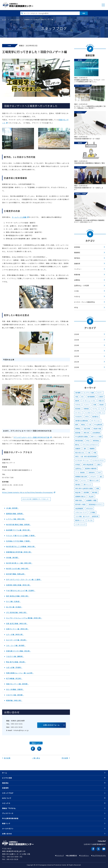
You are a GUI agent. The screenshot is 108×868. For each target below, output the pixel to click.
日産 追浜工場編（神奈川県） (17, 623)
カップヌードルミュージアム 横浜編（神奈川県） (24, 618)
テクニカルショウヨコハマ (90, 445)
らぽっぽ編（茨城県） (14, 667)
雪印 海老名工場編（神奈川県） (18, 596)
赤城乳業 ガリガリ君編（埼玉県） (19, 651)
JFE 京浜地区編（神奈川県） (17, 612)
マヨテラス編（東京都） (15, 695)
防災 (77, 480)
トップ (4, 19)
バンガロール (89, 413)
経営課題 (86, 492)
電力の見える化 (80, 453)
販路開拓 (77, 252)
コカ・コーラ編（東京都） (16, 645)
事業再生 (78, 429)
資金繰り (102, 405)
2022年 (77, 356)
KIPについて (7, 798)
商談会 (83, 425)
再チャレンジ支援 (96, 436)
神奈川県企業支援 (88, 464)
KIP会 (76, 307)
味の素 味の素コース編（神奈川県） (19, 563)
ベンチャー (78, 269)
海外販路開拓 (91, 397)
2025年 (77, 340)
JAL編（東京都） (12, 508)
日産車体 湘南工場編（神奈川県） (19, 585)
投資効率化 (92, 472)
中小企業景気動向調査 (10, 818)
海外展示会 (95, 417)
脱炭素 (77, 401)
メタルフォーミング (81, 512)
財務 (95, 405)
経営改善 (78, 433)
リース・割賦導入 (80, 472)
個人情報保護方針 (72, 855)
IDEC (83, 397)
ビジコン (84, 480)
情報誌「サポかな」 (9, 808)
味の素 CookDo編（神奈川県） (18, 569)
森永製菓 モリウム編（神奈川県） (19, 530)
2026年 (77, 334)
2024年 (77, 345)
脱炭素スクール (80, 520)
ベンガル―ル (100, 413)
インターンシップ (80, 524)
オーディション (96, 421)
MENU (103, 5)
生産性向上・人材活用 (82, 285)
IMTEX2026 (89, 508)
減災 (101, 476)
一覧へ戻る (36, 758)
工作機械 (93, 512)
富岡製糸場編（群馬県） (15, 514)
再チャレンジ (88, 484)
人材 (90, 425)
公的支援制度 (96, 433)
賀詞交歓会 (96, 441)
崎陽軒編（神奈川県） (14, 700)
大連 (89, 453)
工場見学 (101, 397)
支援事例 (5, 788)
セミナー (100, 393)
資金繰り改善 (97, 429)
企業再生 (77, 280)
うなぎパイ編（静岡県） (15, 656)
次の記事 (66, 758)
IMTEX (87, 417)
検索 (84, 13)
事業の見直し (79, 500)
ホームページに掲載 (19, 217)
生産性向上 (78, 468)
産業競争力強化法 (80, 496)
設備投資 (77, 264)
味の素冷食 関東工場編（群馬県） (19, 524)
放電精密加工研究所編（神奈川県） (19, 552)
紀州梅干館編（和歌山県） (16, 574)
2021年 (77, 362)
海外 (85, 448)
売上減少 (91, 496)
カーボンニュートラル (89, 401)
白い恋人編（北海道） (14, 607)
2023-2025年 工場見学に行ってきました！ (36, 499)
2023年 (77, 351)
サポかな (77, 297)
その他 (76, 291)
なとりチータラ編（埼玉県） (17, 640)
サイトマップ (60, 855)
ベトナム (95, 409)
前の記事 (6, 758)
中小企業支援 (98, 425)
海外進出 (77, 258)
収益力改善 (87, 429)
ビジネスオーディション (82, 460)
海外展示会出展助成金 (82, 421)
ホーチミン (78, 413)
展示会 (77, 445)
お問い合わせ (7, 834)
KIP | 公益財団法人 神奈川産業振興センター (18, 5)
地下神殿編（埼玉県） (14, 678)
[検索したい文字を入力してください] (50, 13)
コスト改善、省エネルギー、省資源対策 (87, 516)
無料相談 (95, 492)
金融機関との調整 (91, 500)
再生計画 (78, 492)
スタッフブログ (15, 19)
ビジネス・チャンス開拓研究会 (84, 302)
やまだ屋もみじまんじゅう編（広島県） (21, 590)
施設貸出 (5, 783)
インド (103, 409)
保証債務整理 (79, 508)
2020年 (77, 367)
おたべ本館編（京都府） (15, 689)
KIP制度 (78, 464)
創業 (77, 425)
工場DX (99, 464)
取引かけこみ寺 (94, 480)
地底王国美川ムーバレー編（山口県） (20, 673)
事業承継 (77, 275)
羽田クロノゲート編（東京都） (18, 684)
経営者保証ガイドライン (96, 504)
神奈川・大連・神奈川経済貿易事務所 (86, 456)
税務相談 (86, 409)
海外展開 (78, 393)
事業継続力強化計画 (81, 476)
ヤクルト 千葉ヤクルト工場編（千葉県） (21, 536)
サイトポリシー (85, 855)
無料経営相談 (79, 441)
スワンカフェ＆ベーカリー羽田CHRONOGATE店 (31, 437)
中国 (95, 453)
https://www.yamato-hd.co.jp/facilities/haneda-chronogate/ (28, 492)
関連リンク (6, 823)
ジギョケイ (93, 476)
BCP (100, 472)
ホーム (5, 773)
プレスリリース (8, 813)
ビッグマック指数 (89, 393)
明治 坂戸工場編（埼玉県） (16, 662)
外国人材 (101, 401)
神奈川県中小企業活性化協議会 (84, 488)
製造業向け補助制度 (91, 468)
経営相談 (77, 247)
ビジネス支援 (7, 778)
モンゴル (90, 520)
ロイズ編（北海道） (13, 601)
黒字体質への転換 (80, 504)
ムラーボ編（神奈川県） (15, 634)
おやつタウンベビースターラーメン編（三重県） (24, 579)
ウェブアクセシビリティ (99, 855)
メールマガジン (8, 829)
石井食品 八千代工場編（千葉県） (19, 541)
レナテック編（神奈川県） (16, 519)
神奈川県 (86, 433)
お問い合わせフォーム (51, 725)
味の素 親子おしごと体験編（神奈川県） (21, 546)
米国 (77, 397)
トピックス (6, 803)
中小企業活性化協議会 (82, 436)
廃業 (98, 488)
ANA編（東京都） (13, 557)
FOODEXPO (79, 417)
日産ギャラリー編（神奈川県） (18, 629)
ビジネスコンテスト (98, 460)
